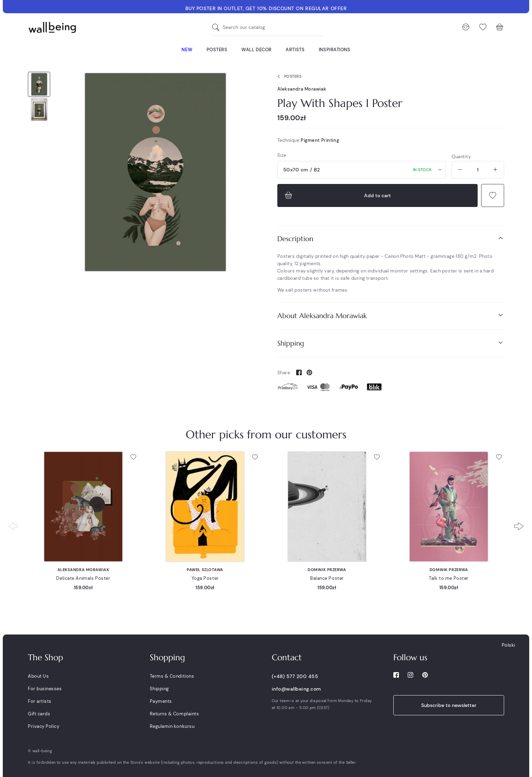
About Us (38, 676)
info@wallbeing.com (296, 689)
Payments (161, 701)
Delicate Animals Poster (83, 578)
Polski (508, 645)
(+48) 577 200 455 (295, 676)
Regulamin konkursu (172, 726)
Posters (288, 77)
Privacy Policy (44, 726)
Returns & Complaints (174, 714)
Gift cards (39, 714)
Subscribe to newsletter (449, 705)
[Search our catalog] (217, 27)
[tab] (391, 239)
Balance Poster (327, 578)
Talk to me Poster (449, 578)
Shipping (391, 343)
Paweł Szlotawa (205, 570)
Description (391, 239)
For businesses (45, 689)
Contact (287, 657)
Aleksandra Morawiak (302, 89)
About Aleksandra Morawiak (391, 316)
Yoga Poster (205, 578)
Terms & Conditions (172, 676)
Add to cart (337, 195)
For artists (40, 701)
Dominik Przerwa (327, 570)
